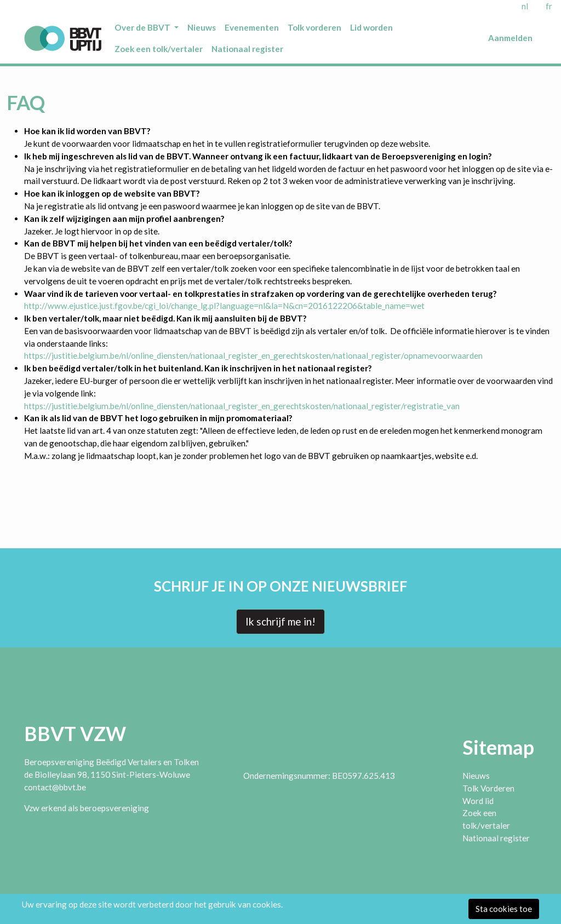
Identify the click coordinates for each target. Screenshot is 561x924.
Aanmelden (510, 38)
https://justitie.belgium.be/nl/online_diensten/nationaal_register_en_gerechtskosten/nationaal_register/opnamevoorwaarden (253, 355)
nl (525, 6)
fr (549, 6)
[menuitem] (147, 28)
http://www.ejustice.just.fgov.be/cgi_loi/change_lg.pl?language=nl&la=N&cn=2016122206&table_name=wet (224, 306)
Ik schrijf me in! (280, 621)
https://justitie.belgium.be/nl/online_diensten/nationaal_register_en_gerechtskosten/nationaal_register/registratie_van (242, 406)
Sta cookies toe (504, 909)
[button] (147, 28)
